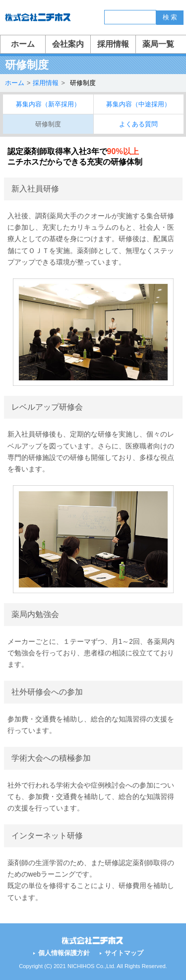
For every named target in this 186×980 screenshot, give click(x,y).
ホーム (23, 44)
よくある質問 (138, 124)
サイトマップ (124, 953)
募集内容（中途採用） (138, 104)
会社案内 (68, 44)
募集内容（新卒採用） (48, 104)
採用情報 (113, 44)
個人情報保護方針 (64, 953)
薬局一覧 (158, 44)
